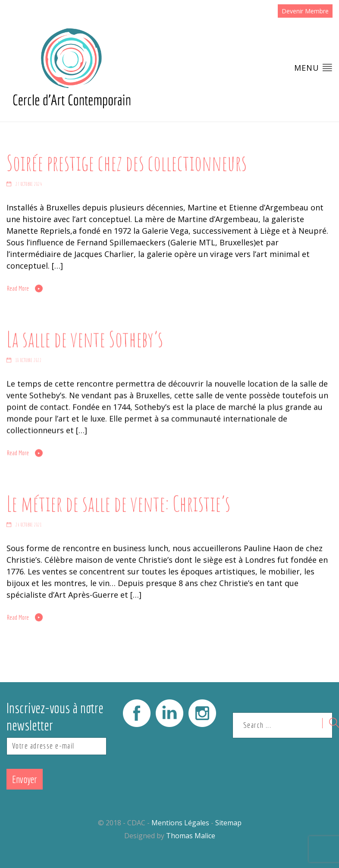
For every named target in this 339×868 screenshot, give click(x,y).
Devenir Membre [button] (305, 11)
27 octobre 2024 (29, 184)
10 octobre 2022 (29, 360)
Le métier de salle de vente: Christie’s (118, 503)
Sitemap (228, 823)
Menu (313, 67)
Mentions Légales (180, 823)
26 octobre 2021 (29, 525)
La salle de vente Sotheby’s (85, 338)
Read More (18, 288)
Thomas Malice (191, 836)
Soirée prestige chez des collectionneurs (127, 163)
